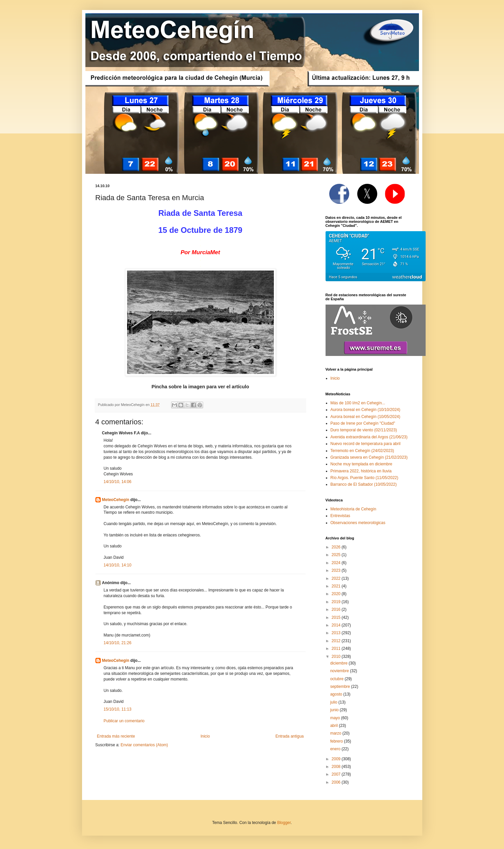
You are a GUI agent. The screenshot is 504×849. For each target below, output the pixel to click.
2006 (337, 782)
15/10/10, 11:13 (118, 709)
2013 (337, 633)
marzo (336, 733)
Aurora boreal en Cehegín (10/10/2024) (365, 410)
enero (336, 749)
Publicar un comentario (124, 721)
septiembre (341, 687)
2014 (337, 625)
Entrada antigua (290, 736)
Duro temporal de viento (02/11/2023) (364, 430)
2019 (337, 602)
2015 (337, 617)
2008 (337, 767)
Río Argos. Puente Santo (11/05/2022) (364, 478)
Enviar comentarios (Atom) (144, 745)
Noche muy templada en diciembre (361, 464)
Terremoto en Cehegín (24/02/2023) (362, 451)
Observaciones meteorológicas (358, 523)
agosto (337, 694)
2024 (337, 563)
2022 (337, 578)
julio (334, 702)
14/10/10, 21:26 (118, 643)
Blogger (284, 823)
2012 (337, 641)
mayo (336, 718)
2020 (337, 594)
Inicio (205, 736)
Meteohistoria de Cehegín (353, 509)
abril (335, 726)
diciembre (339, 663)
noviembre (340, 671)
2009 (337, 759)
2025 (337, 555)
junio (335, 710)
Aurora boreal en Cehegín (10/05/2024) (365, 417)
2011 (337, 649)
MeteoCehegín (116, 500)
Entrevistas (340, 516)
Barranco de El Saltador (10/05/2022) (364, 484)
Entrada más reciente (116, 736)
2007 (337, 774)
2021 (337, 586)
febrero (337, 741)
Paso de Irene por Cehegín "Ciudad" (363, 423)
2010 (337, 657)
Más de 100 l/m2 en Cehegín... (358, 403)
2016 (337, 609)
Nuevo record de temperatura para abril (366, 444)
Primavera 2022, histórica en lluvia (361, 471)
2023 (337, 570)
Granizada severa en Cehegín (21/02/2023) (369, 457)
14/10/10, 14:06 (118, 482)
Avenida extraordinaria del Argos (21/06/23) (369, 437)
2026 (337, 547)
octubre (337, 679)
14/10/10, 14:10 (118, 565)
